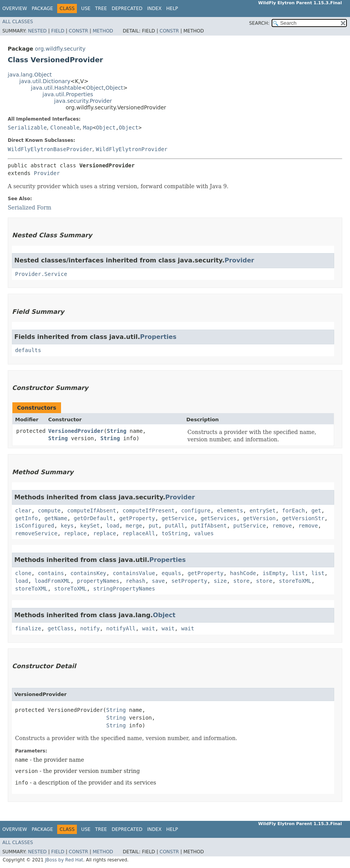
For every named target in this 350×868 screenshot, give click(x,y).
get (316, 511)
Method (103, 31)
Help (172, 9)
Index (155, 9)
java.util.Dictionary (45, 81)
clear (23, 511)
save (158, 581)
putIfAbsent (209, 526)
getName (56, 518)
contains (51, 573)
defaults (28, 350)
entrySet (262, 511)
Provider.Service (41, 274)
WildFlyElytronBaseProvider (50, 149)
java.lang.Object (30, 75)
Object (95, 88)
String (117, 431)
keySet (90, 526)
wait (149, 628)
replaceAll (139, 533)
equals (171, 573)
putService (250, 526)
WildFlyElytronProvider (132, 149)
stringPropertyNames (124, 589)
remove (282, 526)
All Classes (18, 22)
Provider (47, 173)
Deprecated (127, 9)
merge (134, 526)
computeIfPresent (149, 511)
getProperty (137, 518)
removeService (36, 533)
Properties (158, 337)
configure (196, 511)
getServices (219, 518)
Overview (15, 9)
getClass (60, 628)
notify (90, 628)
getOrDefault (93, 518)
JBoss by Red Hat (64, 860)
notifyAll (121, 628)
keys (67, 526)
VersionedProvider (76, 431)
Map (88, 128)
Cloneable (65, 128)
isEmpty (274, 573)
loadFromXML (53, 581)
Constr (78, 31)
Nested (37, 31)
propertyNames (98, 581)
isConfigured (35, 526)
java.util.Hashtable (56, 88)
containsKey (88, 573)
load (113, 526)
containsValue (134, 573)
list (299, 573)
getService (178, 518)
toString (174, 533)
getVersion (259, 518)
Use (86, 9)
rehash (136, 581)
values (204, 533)
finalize (28, 628)
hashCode (243, 573)
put (154, 526)
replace (75, 533)
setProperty (189, 581)
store (241, 581)
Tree (101, 9)
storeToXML (295, 581)
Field (58, 31)
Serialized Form (30, 208)
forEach (293, 511)
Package (42, 9)
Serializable (27, 128)
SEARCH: (259, 23)
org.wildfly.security (60, 49)
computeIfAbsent (92, 511)
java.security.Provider (83, 101)
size (220, 581)
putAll (175, 526)
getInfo (26, 518)
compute (49, 511)
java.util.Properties (68, 94)
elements (230, 511)
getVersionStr (303, 518)
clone (23, 573)
